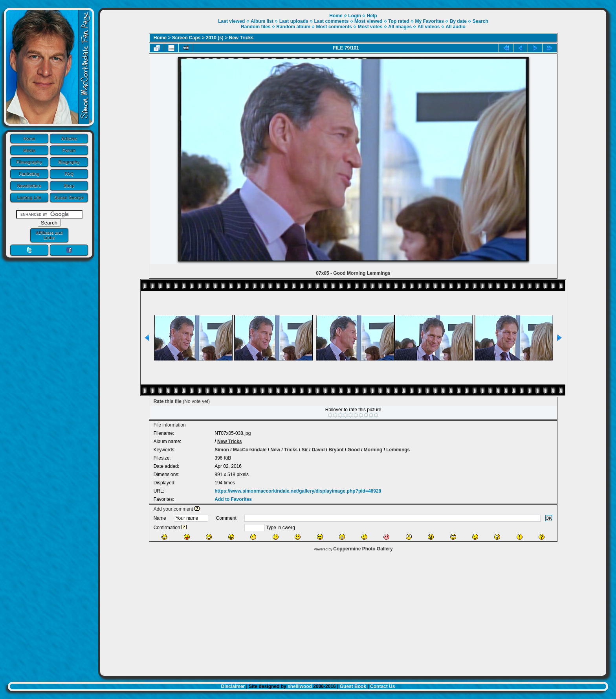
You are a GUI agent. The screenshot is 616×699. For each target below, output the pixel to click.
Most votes (370, 27)
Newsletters (29, 186)
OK (549, 518)
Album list (262, 21)
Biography (69, 162)
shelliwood (300, 686)
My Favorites (430, 21)
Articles (69, 138)
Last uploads (294, 21)
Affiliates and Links (49, 235)
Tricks (291, 450)
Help (372, 16)
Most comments (334, 27)
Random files (256, 27)
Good (354, 450)
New (275, 450)
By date (458, 21)
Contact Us (382, 686)
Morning (373, 450)
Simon (222, 450)
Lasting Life (29, 197)
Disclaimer (233, 686)
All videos (429, 27)
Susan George (69, 197)
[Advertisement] (353, 612)
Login (355, 16)
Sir (305, 450)
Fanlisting (29, 174)
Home (29, 138)
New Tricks (241, 38)
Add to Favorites (233, 499)
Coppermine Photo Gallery (363, 549)
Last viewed (231, 21)
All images (400, 27)
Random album (293, 27)
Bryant (336, 450)
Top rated (399, 21)
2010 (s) (215, 38)
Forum (69, 150)
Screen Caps (186, 38)
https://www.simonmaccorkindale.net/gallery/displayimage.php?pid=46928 (298, 491)
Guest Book (353, 686)
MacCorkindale (250, 450)
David (318, 450)
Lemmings (398, 450)
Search (480, 21)
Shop (69, 186)
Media (29, 150)
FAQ (69, 174)
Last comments (331, 21)
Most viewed (368, 21)
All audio (456, 27)
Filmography (29, 162)
